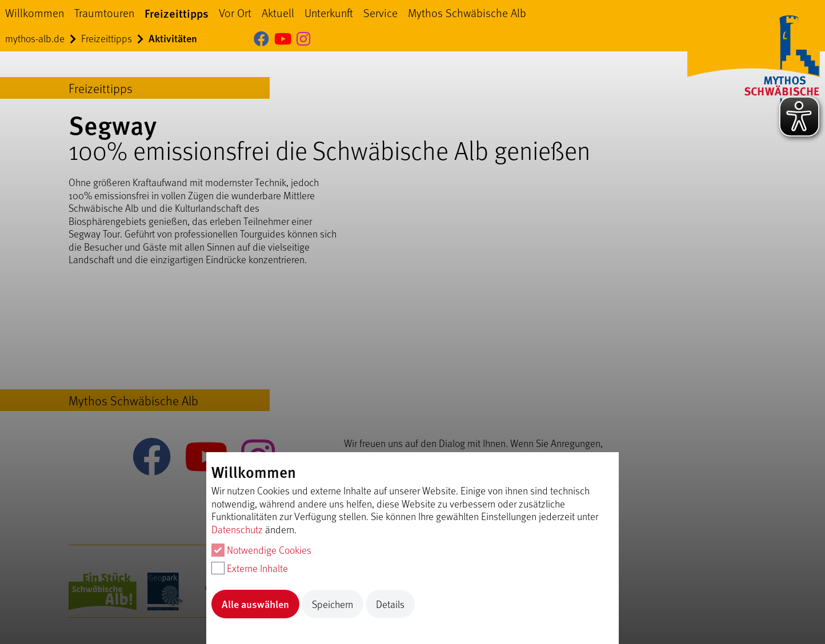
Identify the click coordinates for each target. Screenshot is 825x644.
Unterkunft (329, 13)
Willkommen (35, 13)
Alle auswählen (255, 604)
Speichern (333, 604)
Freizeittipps (177, 13)
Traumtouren (104, 13)
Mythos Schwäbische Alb (467, 13)
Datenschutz (237, 529)
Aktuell (278, 13)
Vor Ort (235, 13)
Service (381, 13)
